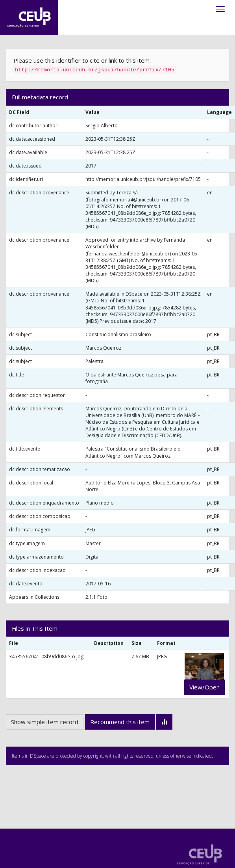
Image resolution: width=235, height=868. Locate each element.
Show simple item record (45, 722)
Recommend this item (120, 722)
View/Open (204, 687)
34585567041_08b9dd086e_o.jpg (46, 657)
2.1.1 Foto (96, 597)
